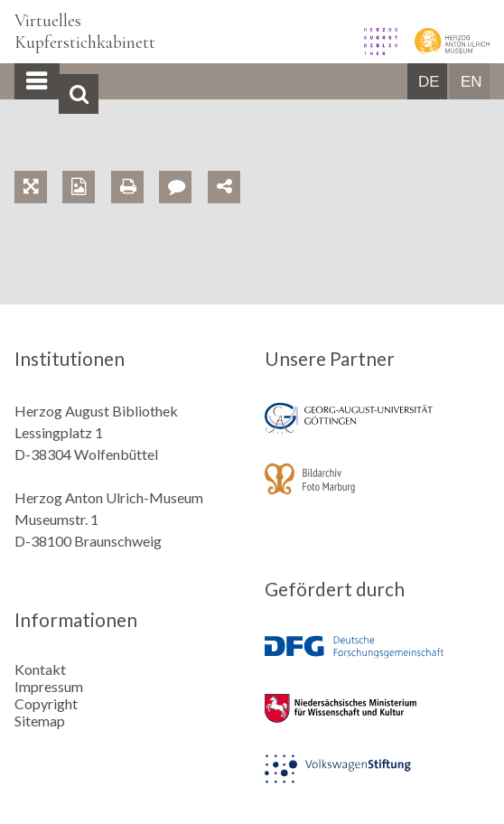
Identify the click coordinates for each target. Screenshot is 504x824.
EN (471, 82)
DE (429, 82)
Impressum (49, 686)
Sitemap (40, 721)
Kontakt (40, 669)
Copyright (46, 703)
